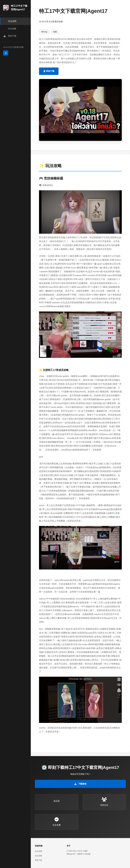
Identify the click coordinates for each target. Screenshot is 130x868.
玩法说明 (38, 851)
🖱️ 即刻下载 (49, 71)
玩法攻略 (38, 856)
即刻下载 (38, 860)
